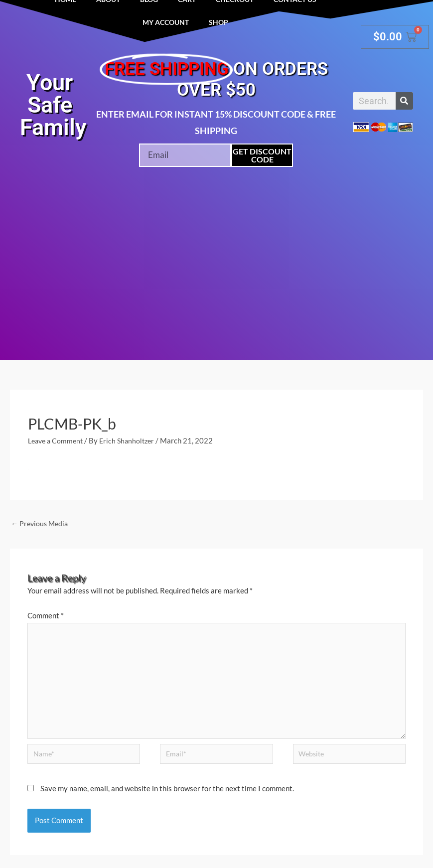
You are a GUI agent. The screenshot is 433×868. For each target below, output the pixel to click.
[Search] (404, 101)
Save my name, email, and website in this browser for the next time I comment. (167, 798)
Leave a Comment (57, 440)
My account (166, 22)
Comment (46, 616)
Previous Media (41, 524)
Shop (218, 22)
